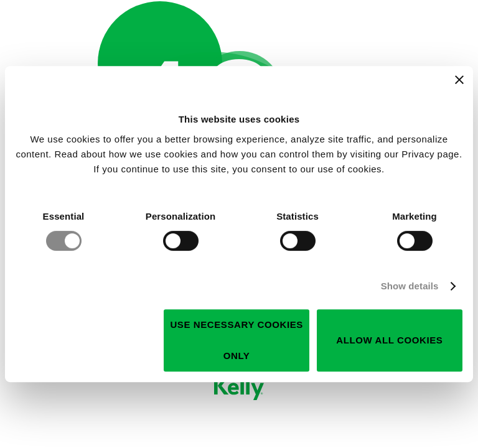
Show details (410, 286)
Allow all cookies (389, 340)
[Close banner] (459, 80)
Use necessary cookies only (236, 340)
